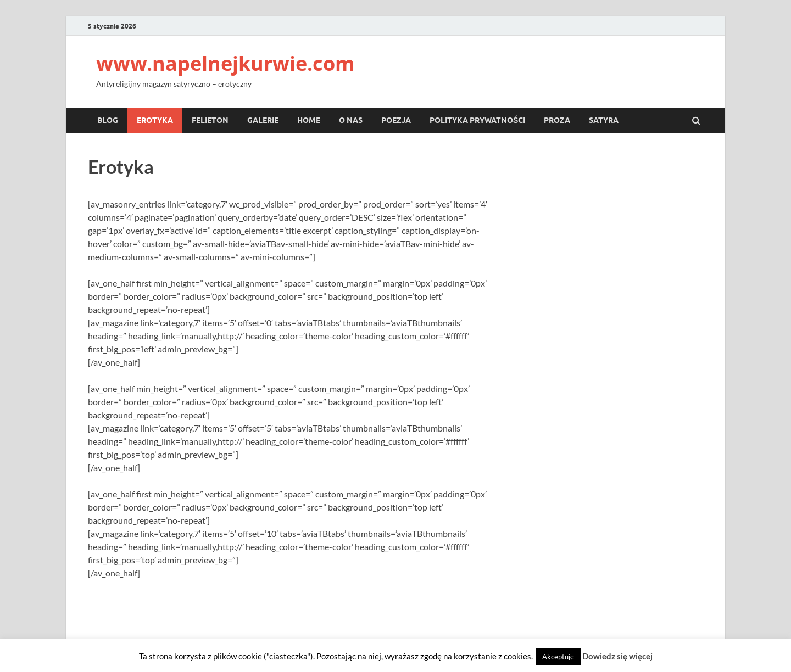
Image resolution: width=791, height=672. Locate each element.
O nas (351, 120)
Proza (557, 120)
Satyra (604, 120)
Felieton (210, 120)
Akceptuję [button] (558, 657)
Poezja (396, 120)
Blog (108, 120)
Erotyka (155, 120)
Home (309, 120)
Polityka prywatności (477, 120)
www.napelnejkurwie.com (225, 63)
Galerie (263, 120)
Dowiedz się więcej (617, 656)
